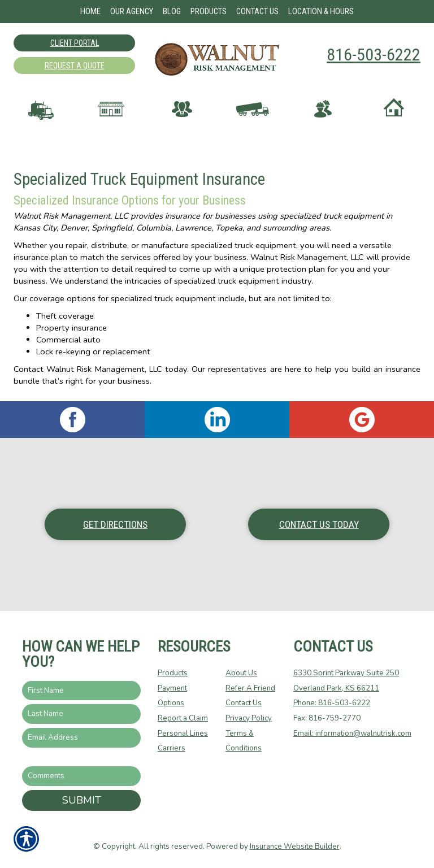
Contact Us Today (319, 524)
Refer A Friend (250, 688)
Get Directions (115, 524)
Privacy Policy (249, 718)
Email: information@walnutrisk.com (352, 734)
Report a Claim (183, 718)
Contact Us (244, 703)
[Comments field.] (81, 776)
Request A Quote (75, 66)
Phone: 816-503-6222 (332, 703)
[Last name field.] (81, 714)
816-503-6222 (374, 55)
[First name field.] (81, 691)
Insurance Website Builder (295, 847)
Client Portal (75, 43)
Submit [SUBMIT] (82, 800)
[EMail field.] (81, 738)
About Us (241, 673)
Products (173, 673)
